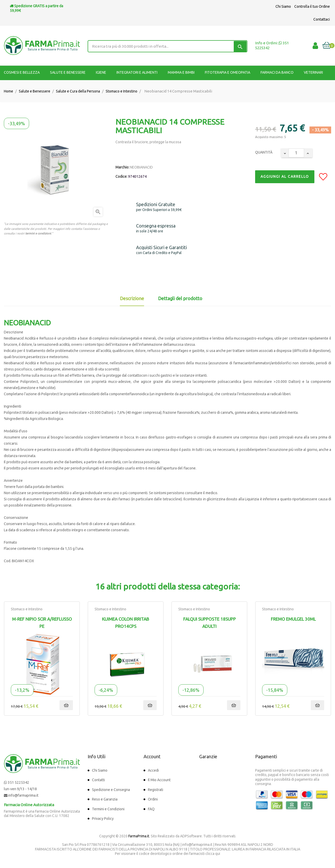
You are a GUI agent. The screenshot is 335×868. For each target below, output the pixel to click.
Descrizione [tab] (132, 298)
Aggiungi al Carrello (285, 176)
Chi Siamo (283, 6)
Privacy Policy (103, 819)
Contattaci (322, 19)
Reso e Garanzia (105, 799)
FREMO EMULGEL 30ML (293, 619)
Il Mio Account (159, 780)
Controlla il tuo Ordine (312, 6)
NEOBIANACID (141, 167)
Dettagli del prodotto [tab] (180, 298)
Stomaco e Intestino (27, 609)
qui (218, 854)
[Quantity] (296, 153)
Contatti (98, 780)
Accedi (153, 770)
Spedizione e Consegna (111, 790)
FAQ (151, 809)
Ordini (153, 799)
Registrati (156, 790)
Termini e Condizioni (108, 809)
